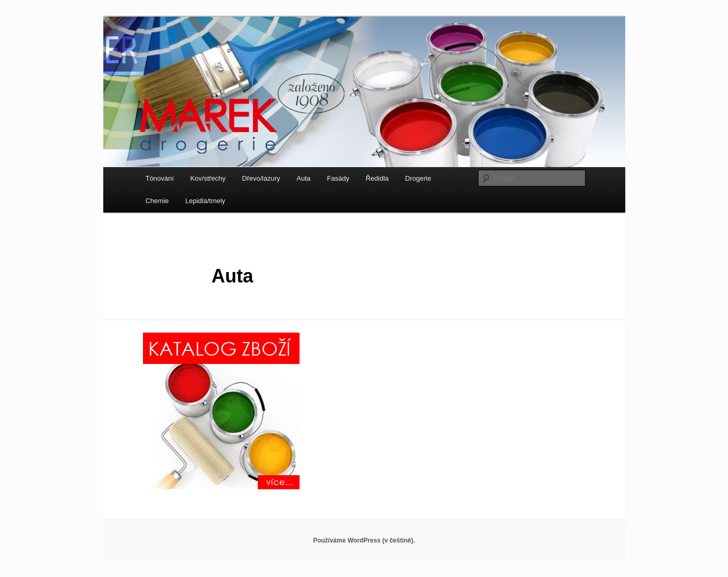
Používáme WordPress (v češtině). (364, 540)
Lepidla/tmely (205, 201)
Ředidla (377, 178)
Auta (303, 178)
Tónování (160, 178)
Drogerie (418, 178)
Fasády (338, 178)
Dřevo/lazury (261, 178)
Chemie (157, 201)
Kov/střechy (208, 178)
